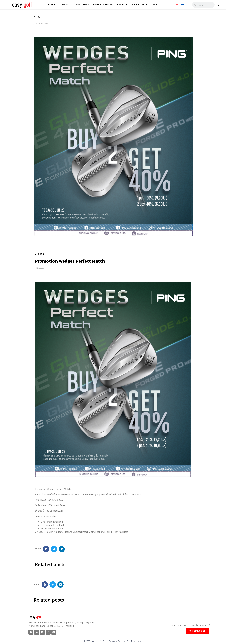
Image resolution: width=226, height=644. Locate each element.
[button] (46, 549)
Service (67, 5)
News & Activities (103, 5)
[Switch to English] (177, 4)
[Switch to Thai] (182, 4)
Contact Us (158, 5)
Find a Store (82, 5)
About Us (122, 5)
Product (53, 5)
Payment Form (140, 5)
